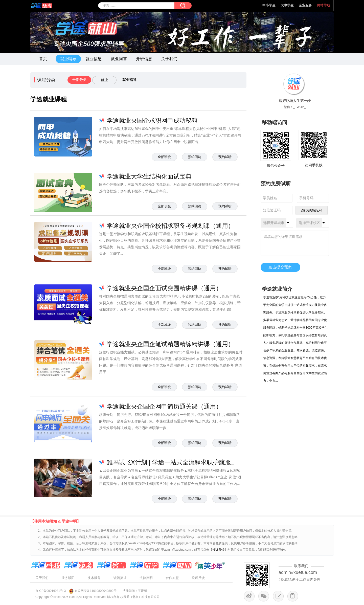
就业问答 (119, 59)
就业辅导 (68, 59)
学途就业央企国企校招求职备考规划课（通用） (170, 226)
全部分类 (79, 80)
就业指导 (129, 80)
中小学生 (269, 5)
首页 (43, 59)
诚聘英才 (120, 578)
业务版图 (68, 578)
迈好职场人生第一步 (295, 101)
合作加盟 (172, 578)
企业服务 (305, 5)
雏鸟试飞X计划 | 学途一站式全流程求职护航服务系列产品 (184, 462)
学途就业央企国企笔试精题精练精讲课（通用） (170, 344)
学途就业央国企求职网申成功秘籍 (152, 120)
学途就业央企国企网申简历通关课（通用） (164, 406)
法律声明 (146, 578)
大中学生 (287, 5)
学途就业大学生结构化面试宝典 (149, 176)
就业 (104, 80)
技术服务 (94, 578)
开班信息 (144, 59)
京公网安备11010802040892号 (95, 591)
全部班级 (164, 157)
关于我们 (169, 59)
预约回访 (195, 157)
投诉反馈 (198, 578)
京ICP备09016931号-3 (51, 591)
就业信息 (94, 59)
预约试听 (225, 157)
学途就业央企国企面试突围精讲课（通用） (164, 288)
